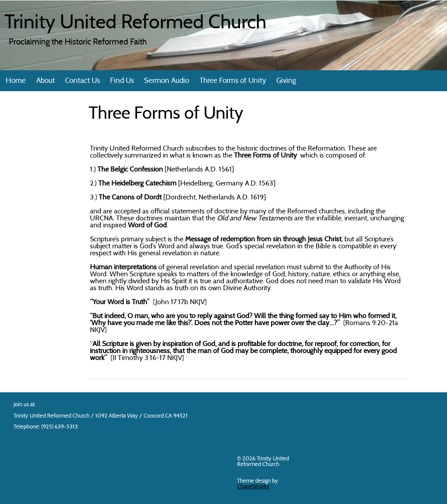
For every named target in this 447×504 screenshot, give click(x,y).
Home (16, 81)
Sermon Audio (167, 81)
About (46, 81)
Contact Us (83, 81)
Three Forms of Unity (233, 81)
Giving (286, 81)
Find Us (122, 81)
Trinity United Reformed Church (135, 24)
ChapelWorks (253, 487)
